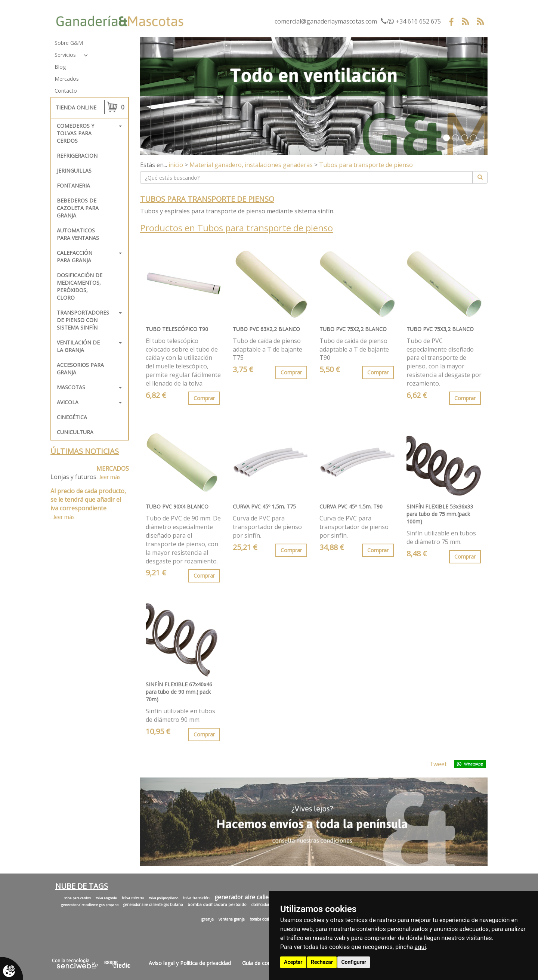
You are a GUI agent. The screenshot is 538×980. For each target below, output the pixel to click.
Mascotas (71, 387)
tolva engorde (106, 898)
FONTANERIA (73, 186)
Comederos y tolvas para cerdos (75, 133)
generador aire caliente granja (256, 897)
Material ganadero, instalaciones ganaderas (251, 165)
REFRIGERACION (77, 156)
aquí (420, 947)
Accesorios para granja (80, 369)
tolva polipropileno (163, 898)
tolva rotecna (133, 898)
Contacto (66, 91)
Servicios (65, 55)
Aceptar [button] (293, 962)
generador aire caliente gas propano (90, 905)
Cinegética (72, 417)
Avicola (68, 402)
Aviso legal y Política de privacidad (190, 963)
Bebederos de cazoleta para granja (78, 208)
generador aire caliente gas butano (153, 905)
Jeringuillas (74, 171)
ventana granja (232, 919)
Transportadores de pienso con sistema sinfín (83, 320)
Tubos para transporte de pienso (366, 165)
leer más (110, 477)
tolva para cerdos (78, 898)
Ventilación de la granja (78, 346)
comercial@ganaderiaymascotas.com (326, 21)
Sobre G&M (69, 43)
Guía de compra (261, 963)
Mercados (67, 79)
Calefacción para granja (75, 256)
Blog (60, 67)
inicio (176, 165)
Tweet (438, 764)
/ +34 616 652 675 (411, 21)
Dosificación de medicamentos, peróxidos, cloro (80, 286)
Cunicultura (75, 432)
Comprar (204, 398)
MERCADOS (113, 469)
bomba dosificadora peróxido (217, 904)
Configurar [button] (354, 962)
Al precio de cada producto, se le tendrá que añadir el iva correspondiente (88, 500)
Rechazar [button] (322, 962)
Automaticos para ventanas (78, 234)
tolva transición (196, 898)
